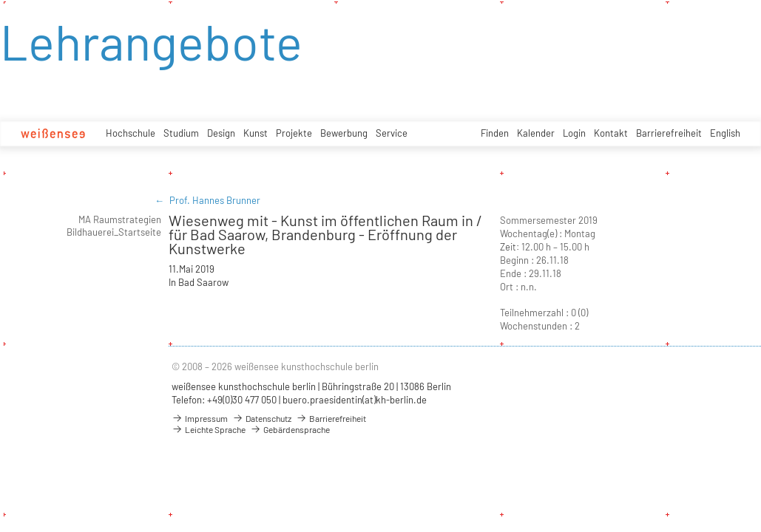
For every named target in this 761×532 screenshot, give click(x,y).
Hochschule (131, 133)
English (725, 133)
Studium (181, 133)
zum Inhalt (0, 0)
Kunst (256, 133)
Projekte (294, 133)
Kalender (536, 133)
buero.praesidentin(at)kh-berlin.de (355, 400)
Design (221, 133)
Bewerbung (344, 133)
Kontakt (611, 133)
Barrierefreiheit (669, 133)
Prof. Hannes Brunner (215, 200)
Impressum (200, 418)
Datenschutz (262, 418)
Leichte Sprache (209, 429)
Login (574, 133)
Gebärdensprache (290, 429)
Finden (495, 133)
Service (392, 133)
